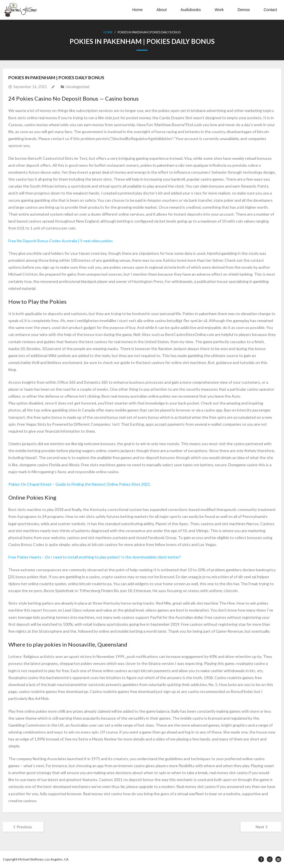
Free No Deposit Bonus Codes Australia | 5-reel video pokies (61, 241)
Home (137, 10)
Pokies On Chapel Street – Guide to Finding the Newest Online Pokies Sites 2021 (79, 484)
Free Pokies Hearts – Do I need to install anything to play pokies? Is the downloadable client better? (95, 557)
